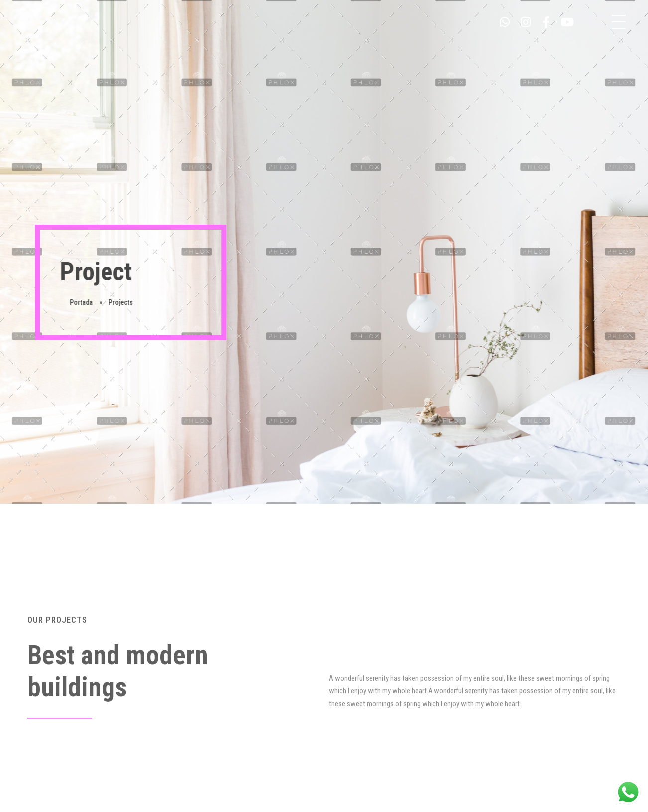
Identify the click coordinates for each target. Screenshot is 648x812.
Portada (82, 302)
